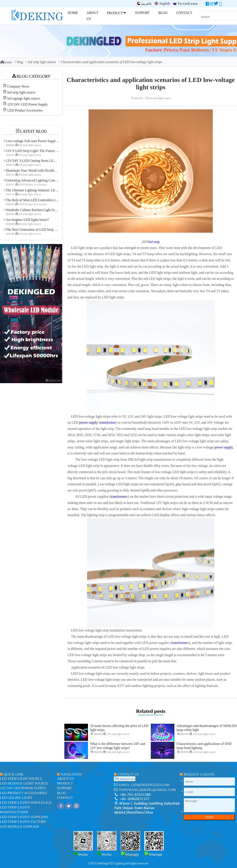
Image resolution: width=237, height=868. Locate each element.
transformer (108, 422)
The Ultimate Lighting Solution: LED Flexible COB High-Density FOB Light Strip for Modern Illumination (31, 190)
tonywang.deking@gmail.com (147, 790)
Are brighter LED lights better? (26, 220)
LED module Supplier (19, 827)
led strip (154, 242)
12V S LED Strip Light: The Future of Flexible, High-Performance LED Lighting (31, 151)
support (64, 788)
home (6, 62)
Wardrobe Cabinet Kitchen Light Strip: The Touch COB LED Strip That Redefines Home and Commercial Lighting (31, 210)
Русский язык (185, 4)
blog (20, 62)
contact (65, 798)
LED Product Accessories (25, 110)
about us (66, 779)
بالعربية (144, 4)
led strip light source (42, 62)
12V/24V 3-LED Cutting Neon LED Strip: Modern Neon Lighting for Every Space (31, 161)
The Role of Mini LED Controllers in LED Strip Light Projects (31, 200)
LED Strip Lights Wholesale (26, 803)
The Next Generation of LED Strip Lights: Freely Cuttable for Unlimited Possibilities (31, 230)
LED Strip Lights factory (23, 822)
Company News (18, 86)
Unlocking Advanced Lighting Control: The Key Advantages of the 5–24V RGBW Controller (31, 180)
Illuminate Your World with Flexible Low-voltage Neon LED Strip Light (31, 170)
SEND (209, 817)
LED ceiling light (16, 798)
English (162, 4)
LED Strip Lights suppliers (24, 817)
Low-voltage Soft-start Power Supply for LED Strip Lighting (31, 141)
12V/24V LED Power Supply (28, 104)
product (65, 783)
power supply (88, 422)
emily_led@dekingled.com (144, 785)
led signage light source (24, 98)
